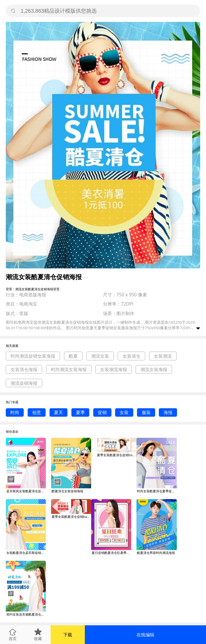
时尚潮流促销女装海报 (33, 356)
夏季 (80, 412)
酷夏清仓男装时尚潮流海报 (156, 553)
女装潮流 (163, 356)
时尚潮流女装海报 (69, 369)
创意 (37, 412)
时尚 (15, 412)
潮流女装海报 (154, 369)
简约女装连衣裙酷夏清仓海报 (26, 614)
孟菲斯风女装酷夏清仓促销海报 (26, 491)
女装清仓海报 (24, 369)
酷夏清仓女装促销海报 (67, 491)
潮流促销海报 (24, 383)
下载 (68, 635)
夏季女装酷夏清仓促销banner (117, 455)
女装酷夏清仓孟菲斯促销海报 (26, 553)
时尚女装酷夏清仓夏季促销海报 (157, 491)
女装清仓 (131, 356)
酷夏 (73, 356)
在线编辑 (145, 635)
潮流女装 (100, 356)
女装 (124, 412)
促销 (102, 412)
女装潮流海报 (114, 369)
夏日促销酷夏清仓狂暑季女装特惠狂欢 (111, 553)
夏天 (58, 412)
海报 (168, 412)
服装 (146, 412)
